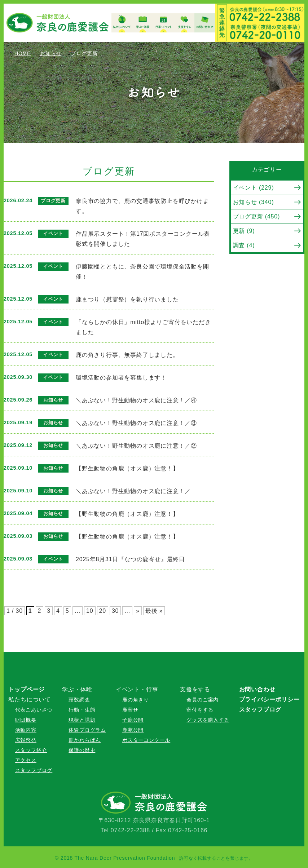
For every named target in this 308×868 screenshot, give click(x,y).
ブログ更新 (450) (257, 216)
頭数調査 (79, 700)
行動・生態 (82, 710)
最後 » (154, 611)
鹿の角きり (136, 700)
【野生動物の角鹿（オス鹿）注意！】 (130, 468)
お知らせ (51, 53)
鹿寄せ (130, 710)
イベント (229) (254, 188)
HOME (23, 53)
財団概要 (26, 720)
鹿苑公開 (133, 730)
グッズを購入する (208, 720)
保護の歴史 (82, 750)
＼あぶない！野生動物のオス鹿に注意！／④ (136, 400)
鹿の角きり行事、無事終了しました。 (127, 355)
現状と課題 (82, 720)
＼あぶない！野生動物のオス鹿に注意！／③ (136, 423)
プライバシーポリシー (269, 699)
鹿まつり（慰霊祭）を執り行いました (127, 299)
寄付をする (200, 710)
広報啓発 (26, 740)
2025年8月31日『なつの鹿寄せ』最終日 (130, 559)
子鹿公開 (133, 720)
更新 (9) (244, 231)
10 (90, 611)
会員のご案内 (203, 700)
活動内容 (26, 730)
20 (103, 611)
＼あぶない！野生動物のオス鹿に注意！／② (136, 446)
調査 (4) (244, 245)
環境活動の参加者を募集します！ (121, 378)
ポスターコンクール (146, 740)
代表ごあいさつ (34, 710)
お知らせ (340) (254, 202)
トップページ (27, 689)
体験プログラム (87, 730)
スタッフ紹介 (31, 750)
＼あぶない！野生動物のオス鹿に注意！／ (133, 491)
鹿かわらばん (85, 740)
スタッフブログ (34, 770)
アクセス (26, 760)
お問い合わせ (257, 689)
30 (115, 611)
